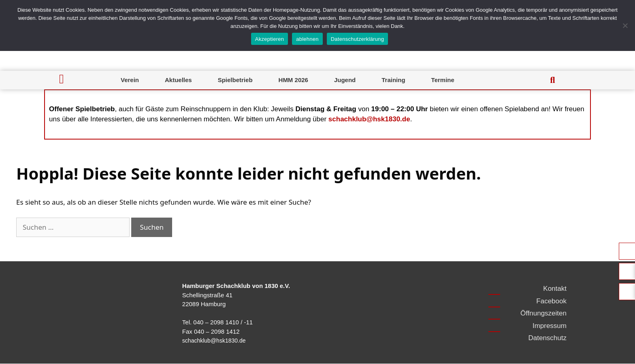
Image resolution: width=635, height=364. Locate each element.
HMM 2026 (293, 80)
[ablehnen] (625, 25)
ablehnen (307, 39)
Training (393, 80)
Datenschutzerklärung (357, 39)
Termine (443, 80)
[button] (552, 80)
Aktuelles (178, 80)
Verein (130, 80)
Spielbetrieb (235, 80)
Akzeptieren (270, 39)
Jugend (345, 80)
